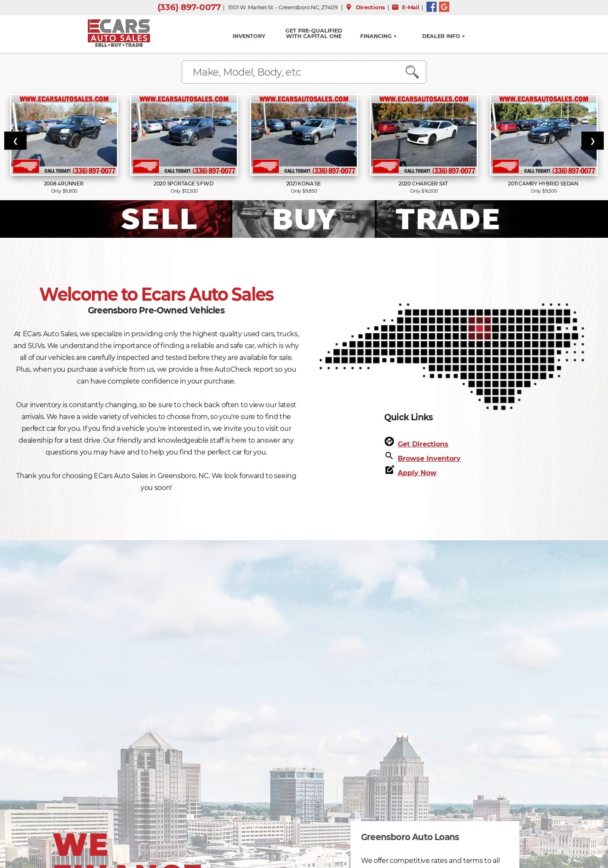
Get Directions (423, 444)
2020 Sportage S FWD (184, 184)
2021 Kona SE (304, 184)
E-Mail (405, 7)
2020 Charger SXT (424, 184)
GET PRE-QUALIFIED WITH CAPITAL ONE (314, 33)
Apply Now (417, 473)
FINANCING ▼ (379, 36)
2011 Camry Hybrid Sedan (544, 184)
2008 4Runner (64, 184)
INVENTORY (249, 36)
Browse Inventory (429, 458)
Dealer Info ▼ (444, 36)
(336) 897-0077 (189, 7)
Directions (365, 7)
